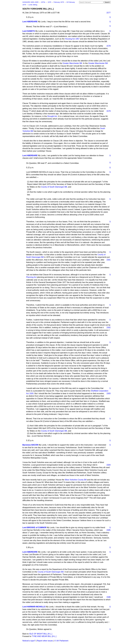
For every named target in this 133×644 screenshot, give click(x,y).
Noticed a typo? (29, 641)
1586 (109, 597)
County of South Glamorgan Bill (54, 187)
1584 (109, 465)
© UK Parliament (61, 641)
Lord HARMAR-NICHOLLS (34, 607)
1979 (50, 2)
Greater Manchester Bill (72, 63)
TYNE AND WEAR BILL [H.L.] (44, 636)
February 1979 (59, 2)
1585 (109, 530)
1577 (109, 13)
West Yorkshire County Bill (76, 480)
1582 (109, 327)
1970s (43, 2)
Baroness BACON (30, 445)
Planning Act (31, 277)
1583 (109, 393)
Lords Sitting (33, 5)
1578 (109, 46)
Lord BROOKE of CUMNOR (34, 528)
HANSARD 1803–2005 (30, 2)
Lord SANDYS (29, 31)
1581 (109, 260)
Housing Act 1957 (72, 39)
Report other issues (45, 641)
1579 (109, 111)
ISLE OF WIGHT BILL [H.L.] (41, 634)
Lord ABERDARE (30, 22)
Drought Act (52, 116)
